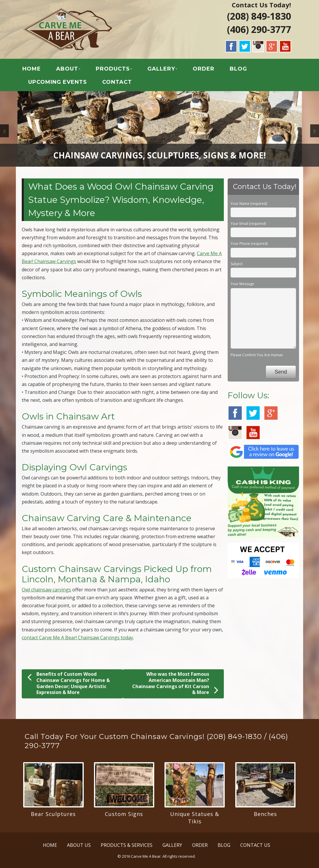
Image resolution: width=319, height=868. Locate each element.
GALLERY (161, 69)
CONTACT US (255, 845)
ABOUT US (79, 845)
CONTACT (117, 82)
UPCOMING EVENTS (58, 82)
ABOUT (67, 69)
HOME (32, 69)
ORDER (204, 69)
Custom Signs (124, 814)
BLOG (238, 69)
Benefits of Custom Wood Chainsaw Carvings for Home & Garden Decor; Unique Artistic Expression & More (69, 683)
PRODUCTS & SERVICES (127, 845)
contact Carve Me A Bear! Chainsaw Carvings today (77, 638)
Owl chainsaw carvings (46, 590)
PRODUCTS (113, 69)
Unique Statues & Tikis (195, 818)
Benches (265, 814)
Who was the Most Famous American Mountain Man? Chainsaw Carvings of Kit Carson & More (175, 683)
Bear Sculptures (53, 814)
